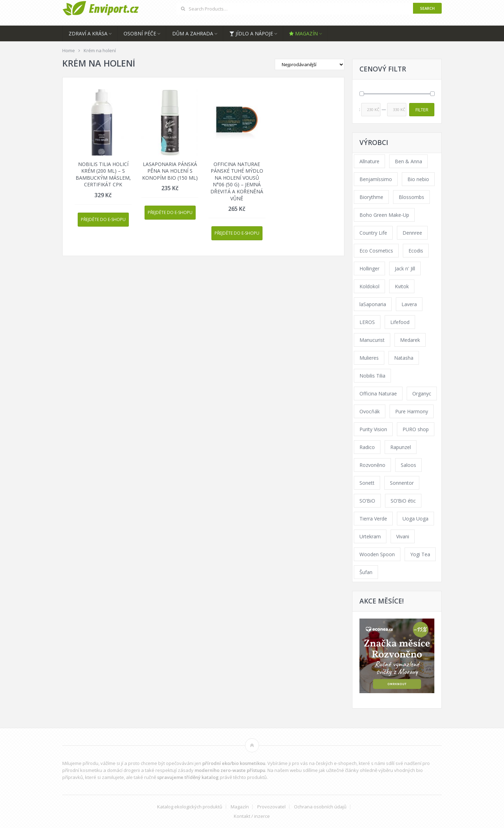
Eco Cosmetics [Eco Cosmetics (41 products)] (376, 251)
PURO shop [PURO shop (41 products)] (416, 429)
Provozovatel (271, 807)
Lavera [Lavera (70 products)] (409, 304)
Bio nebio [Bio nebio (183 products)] (418, 179)
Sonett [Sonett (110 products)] (367, 483)
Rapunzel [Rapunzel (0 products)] (401, 447)
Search (427, 8)
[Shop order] (310, 64)
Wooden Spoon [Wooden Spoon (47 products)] (377, 554)
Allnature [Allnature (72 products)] (369, 161)
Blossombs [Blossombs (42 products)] (411, 197)
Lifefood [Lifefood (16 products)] (400, 322)
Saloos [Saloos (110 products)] (408, 465)
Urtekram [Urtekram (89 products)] (370, 536)
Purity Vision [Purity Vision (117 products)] (373, 429)
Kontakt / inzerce (252, 816)
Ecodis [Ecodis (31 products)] (416, 251)
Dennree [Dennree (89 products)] (412, 233)
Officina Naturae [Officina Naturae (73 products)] (378, 394)
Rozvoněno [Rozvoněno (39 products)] (372, 465)
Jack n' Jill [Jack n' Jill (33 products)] (405, 268)
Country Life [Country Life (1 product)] (373, 233)
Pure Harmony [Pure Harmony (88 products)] (412, 411)
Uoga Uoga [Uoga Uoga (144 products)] (415, 519)
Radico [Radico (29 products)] (367, 447)
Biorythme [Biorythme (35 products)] (371, 197)
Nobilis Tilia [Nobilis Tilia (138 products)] (372, 376)
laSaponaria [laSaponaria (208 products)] (373, 304)
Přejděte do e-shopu (103, 219)
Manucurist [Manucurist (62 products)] (372, 340)
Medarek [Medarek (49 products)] (410, 340)
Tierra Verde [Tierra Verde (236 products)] (373, 519)
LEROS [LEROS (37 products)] (367, 322)
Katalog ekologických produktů (190, 807)
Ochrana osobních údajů (320, 807)
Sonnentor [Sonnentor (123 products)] (402, 483)
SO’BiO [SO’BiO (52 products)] (367, 501)
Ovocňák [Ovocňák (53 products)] (370, 411)
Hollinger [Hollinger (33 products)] (369, 268)
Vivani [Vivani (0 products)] (403, 536)
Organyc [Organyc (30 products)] (422, 394)
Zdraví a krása (88, 33)
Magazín (303, 33)
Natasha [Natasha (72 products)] (404, 358)
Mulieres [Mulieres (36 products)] (369, 358)
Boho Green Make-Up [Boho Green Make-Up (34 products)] (384, 215)
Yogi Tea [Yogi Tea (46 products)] (420, 554)
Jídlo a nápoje (251, 33)
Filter (422, 110)
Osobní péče (140, 33)
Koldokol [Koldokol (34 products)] (369, 286)
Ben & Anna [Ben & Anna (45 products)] (408, 161)
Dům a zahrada (193, 33)
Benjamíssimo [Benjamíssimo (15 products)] (376, 179)
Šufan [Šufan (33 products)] (366, 572)
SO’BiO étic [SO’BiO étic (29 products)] (403, 501)
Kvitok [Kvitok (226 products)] (402, 286)
